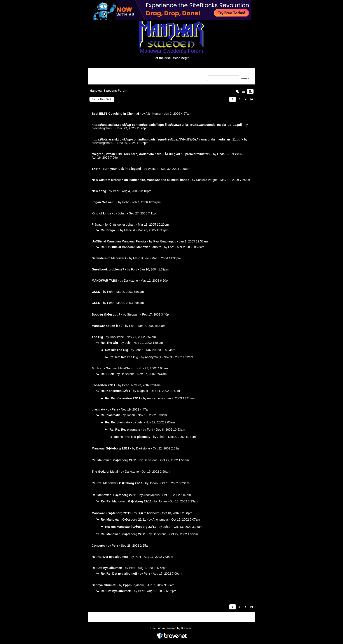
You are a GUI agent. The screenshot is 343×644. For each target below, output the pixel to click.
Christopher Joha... (122, 225)
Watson (153, 169)
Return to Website (102, 72)
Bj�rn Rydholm (149, 513)
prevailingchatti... (103, 128)
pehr (128, 343)
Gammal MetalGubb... (121, 368)
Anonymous (153, 357)
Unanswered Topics (103, 79)
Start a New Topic (102, 99)
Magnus (142, 391)
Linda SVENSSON (230, 154)
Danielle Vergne (207, 180)
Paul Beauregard (165, 241)
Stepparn (133, 314)
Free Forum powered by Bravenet (171, 628)
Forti (171, 247)
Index (120, 72)
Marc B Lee (141, 258)
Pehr (116, 191)
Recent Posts (124, 79)
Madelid (130, 230)
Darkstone (131, 281)
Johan (122, 213)
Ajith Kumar (153, 114)
